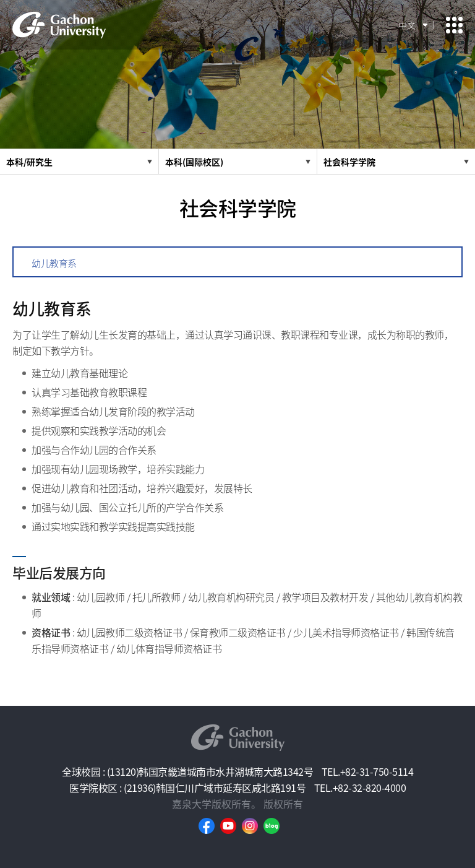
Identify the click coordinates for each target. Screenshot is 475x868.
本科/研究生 (29, 162)
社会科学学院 (349, 162)
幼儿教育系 (54, 263)
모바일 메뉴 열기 (454, 25)
